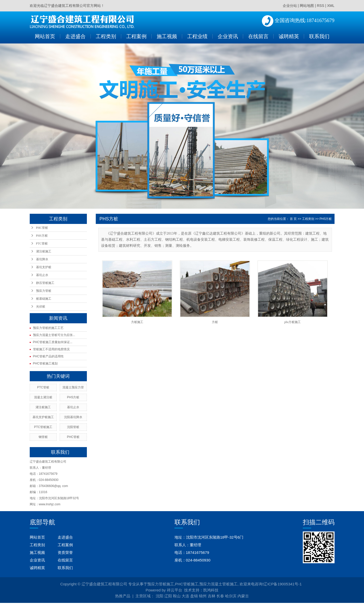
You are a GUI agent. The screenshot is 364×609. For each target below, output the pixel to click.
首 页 (293, 219)
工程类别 (106, 36)
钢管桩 (43, 437)
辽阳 (168, 596)
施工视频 (167, 36)
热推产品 (123, 596)
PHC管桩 (42, 228)
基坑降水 (42, 259)
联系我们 (319, 36)
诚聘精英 (289, 36)
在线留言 (258, 36)
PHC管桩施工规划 (45, 363)
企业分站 (290, 6)
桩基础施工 (44, 299)
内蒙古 (243, 596)
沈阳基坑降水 (73, 417)
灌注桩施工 (44, 251)
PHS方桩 (42, 236)
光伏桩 (41, 307)
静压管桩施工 (45, 283)
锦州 (203, 596)
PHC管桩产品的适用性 (48, 356)
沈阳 (160, 596)
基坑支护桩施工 (43, 417)
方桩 (215, 322)
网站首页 (45, 36)
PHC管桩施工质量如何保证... (53, 342)
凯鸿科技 (211, 590)
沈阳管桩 (73, 427)
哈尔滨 (231, 596)
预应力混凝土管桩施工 (218, 584)
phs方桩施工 (292, 322)
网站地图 (307, 6)
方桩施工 (137, 322)
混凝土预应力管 (73, 387)
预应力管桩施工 (161, 584)
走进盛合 (75, 36)
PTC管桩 (42, 243)
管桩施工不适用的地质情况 (51, 349)
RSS (320, 6)
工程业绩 (197, 36)
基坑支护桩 (44, 267)
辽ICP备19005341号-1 (282, 584)
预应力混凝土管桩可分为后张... (54, 335)
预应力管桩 (44, 291)
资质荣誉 (65, 552)
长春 (220, 596)
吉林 (212, 596)
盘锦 (194, 596)
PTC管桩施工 (43, 427)
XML (331, 6)
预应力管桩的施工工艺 (48, 328)
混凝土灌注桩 (43, 397)
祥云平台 (175, 590)
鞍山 (177, 596)
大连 (185, 596)
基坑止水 (42, 275)
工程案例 (136, 36)
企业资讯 (228, 36)
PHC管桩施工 (187, 584)
